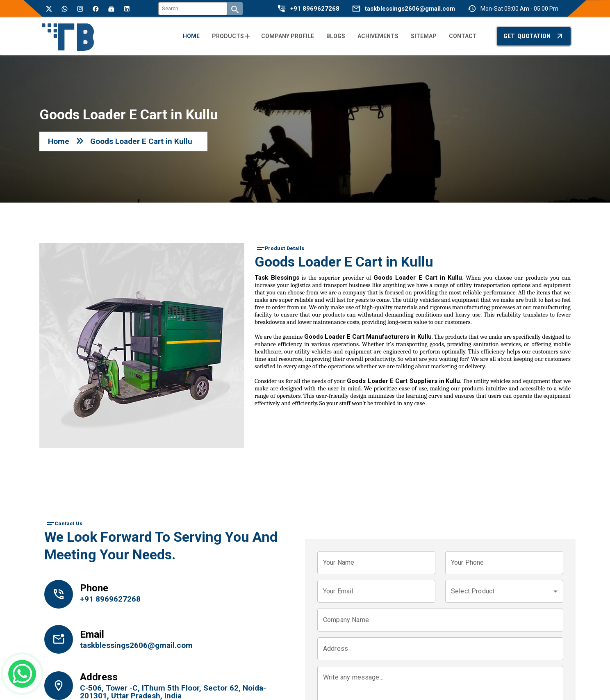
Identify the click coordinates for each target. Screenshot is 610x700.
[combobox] (504, 591)
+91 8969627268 (315, 9)
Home (59, 141)
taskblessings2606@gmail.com (410, 9)
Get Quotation (534, 36)
